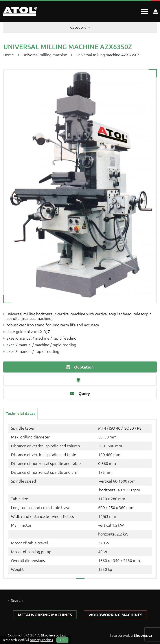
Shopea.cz (143, 635)
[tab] (20, 413)
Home (9, 55)
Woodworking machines (115, 615)
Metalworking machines (45, 615)
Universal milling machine (45, 55)
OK (62, 640)
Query (80, 393)
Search (17, 600)
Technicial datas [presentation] (20, 413)
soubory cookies (41, 640)
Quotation (80, 367)
